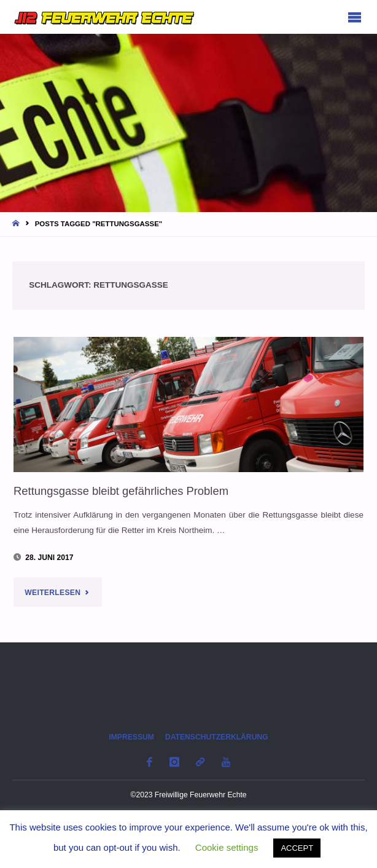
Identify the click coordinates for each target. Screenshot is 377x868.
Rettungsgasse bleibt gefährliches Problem (121, 491)
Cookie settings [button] (227, 847)
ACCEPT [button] (297, 848)
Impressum (131, 737)
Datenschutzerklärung (217, 737)
